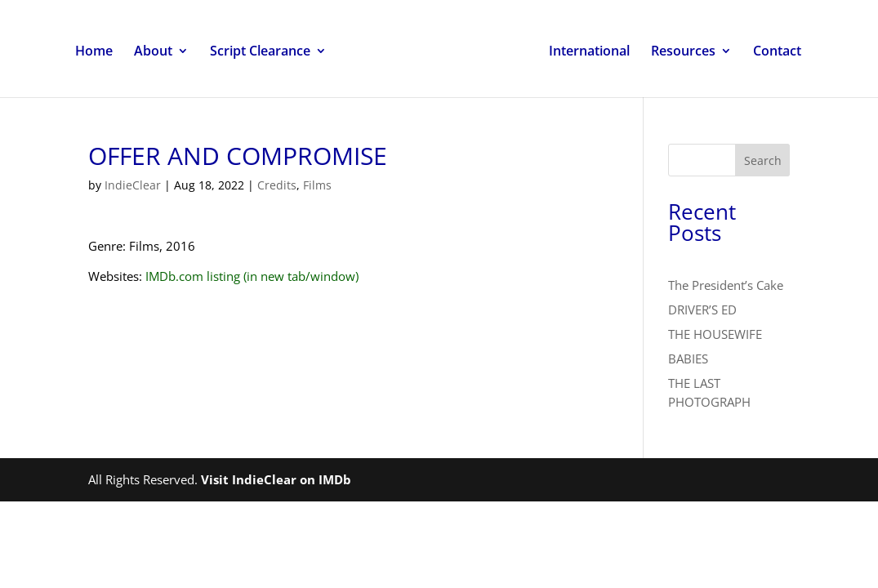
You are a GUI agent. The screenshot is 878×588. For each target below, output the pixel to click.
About (153, 52)
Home (94, 52)
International (589, 52)
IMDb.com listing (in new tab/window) (252, 276)
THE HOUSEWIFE (715, 334)
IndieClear (133, 185)
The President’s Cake (726, 285)
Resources (683, 52)
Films (317, 185)
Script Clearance (260, 52)
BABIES (688, 359)
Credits (277, 185)
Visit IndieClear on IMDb (276, 479)
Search (763, 160)
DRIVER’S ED (702, 310)
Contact (777, 52)
